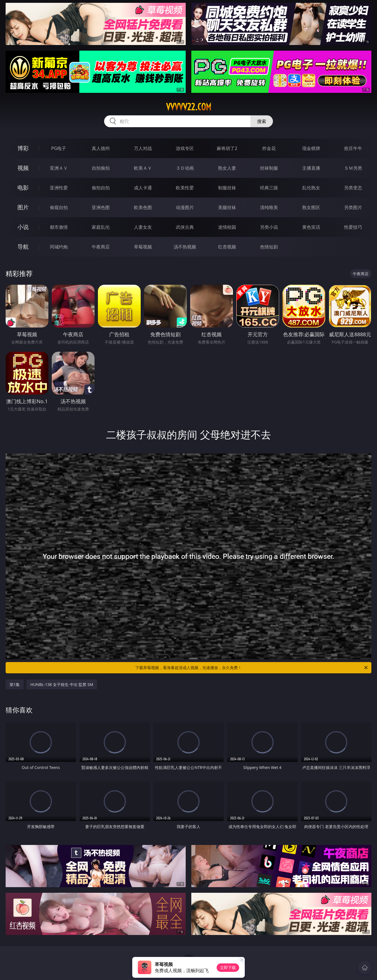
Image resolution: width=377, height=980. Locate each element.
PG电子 (59, 148)
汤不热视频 (185, 247)
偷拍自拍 (101, 188)
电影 (23, 188)
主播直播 (311, 168)
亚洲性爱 (59, 188)
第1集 (15, 684)
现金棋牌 (311, 148)
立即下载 (228, 967)
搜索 (262, 121)
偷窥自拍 (59, 207)
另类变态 (353, 188)
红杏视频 (227, 247)
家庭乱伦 (101, 227)
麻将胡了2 (227, 148)
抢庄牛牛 (353, 148)
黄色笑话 (311, 227)
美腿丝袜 (227, 207)
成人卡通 (143, 188)
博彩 (23, 148)
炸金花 (269, 148)
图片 (23, 207)
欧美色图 (143, 207)
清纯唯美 (269, 207)
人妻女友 (143, 227)
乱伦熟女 (311, 188)
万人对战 (143, 148)
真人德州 (101, 148)
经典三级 (269, 188)
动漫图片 (185, 207)
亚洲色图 (101, 207)
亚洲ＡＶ (59, 168)
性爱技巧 (353, 227)
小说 (23, 227)
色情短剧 (269, 247)
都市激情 (59, 227)
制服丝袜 (227, 188)
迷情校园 (227, 227)
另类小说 (269, 227)
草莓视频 (143, 247)
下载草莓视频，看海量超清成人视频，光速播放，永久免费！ (252, 668)
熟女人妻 (227, 168)
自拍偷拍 (101, 168)
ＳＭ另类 (353, 168)
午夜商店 (101, 247)
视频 (23, 168)
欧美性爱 (185, 188)
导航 (23, 247)
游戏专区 (185, 148)
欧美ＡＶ (143, 168)
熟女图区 (311, 207)
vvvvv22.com (189, 107)
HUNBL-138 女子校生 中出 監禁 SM (62, 684)
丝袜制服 (269, 168)
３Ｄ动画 (185, 168)
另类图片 (353, 207)
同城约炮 (59, 247)
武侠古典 (185, 227)
